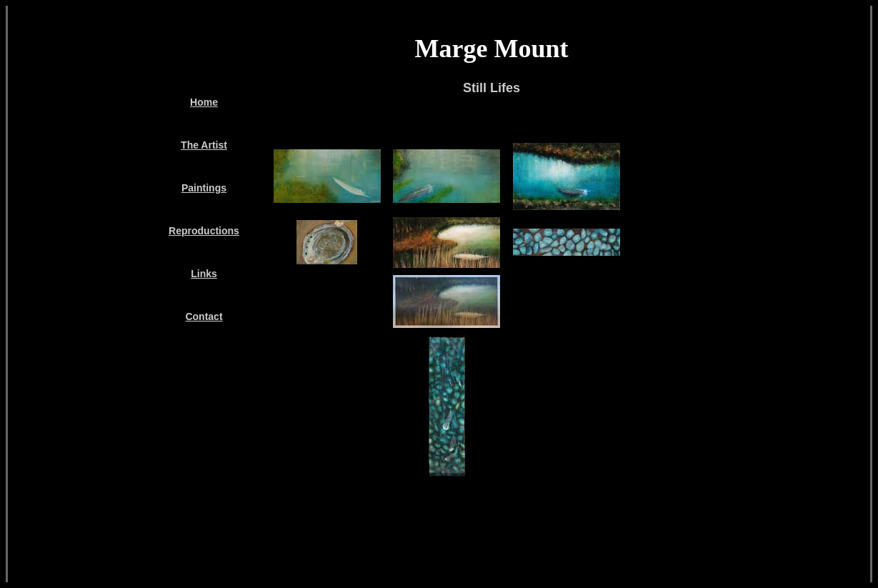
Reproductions (204, 231)
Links (204, 274)
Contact (204, 317)
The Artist (204, 145)
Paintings (204, 188)
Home (204, 102)
